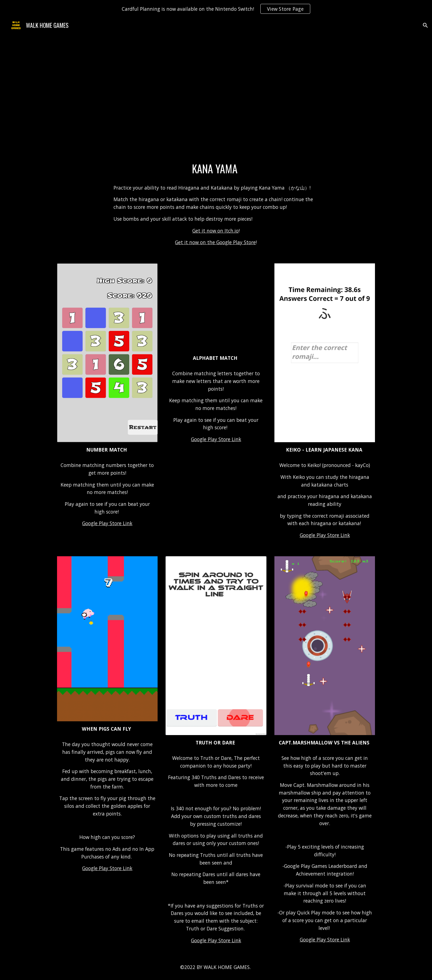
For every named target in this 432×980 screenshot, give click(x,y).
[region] (216, 9)
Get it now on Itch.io (215, 231)
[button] (425, 25)
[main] (216, 169)
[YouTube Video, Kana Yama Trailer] (216, 98)
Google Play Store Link (107, 523)
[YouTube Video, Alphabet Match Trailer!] (216, 307)
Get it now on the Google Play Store (215, 242)
